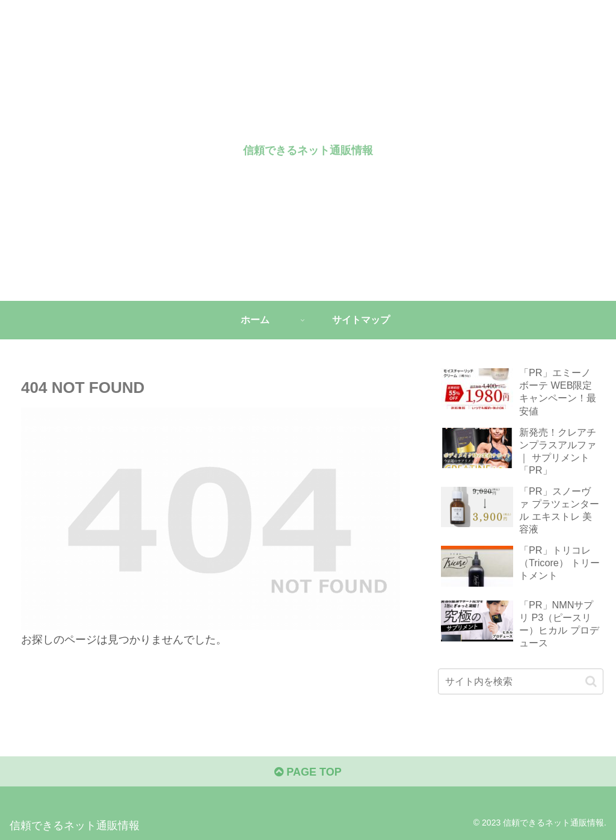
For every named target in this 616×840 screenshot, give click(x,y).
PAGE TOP (308, 772)
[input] (520, 681)
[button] (591, 681)
